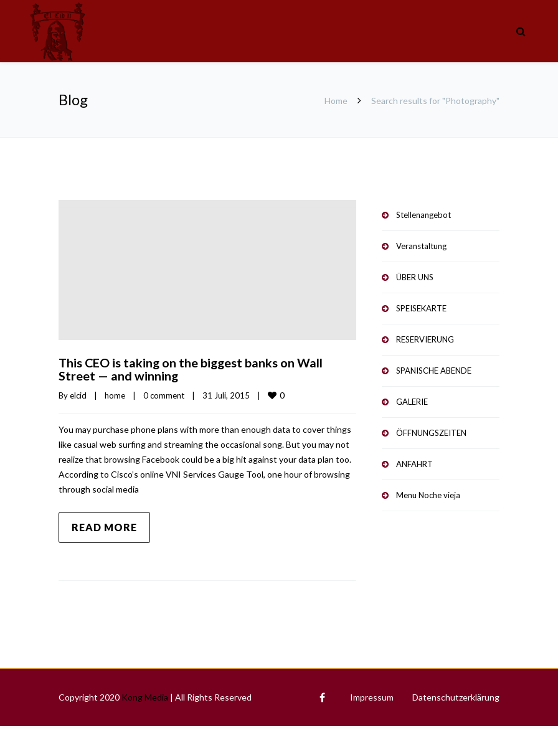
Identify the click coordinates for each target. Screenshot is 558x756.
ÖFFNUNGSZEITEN (431, 433)
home (115, 394)
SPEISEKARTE (421, 308)
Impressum (372, 696)
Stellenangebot (423, 215)
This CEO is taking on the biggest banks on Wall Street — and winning (192, 369)
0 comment (164, 394)
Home (336, 101)
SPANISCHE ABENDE (434, 371)
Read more (104, 526)
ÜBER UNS (415, 277)
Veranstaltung (421, 246)
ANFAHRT (414, 464)
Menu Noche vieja (428, 495)
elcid (78, 394)
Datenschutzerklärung (456, 696)
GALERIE (412, 402)
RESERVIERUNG (425, 339)
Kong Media (145, 696)
